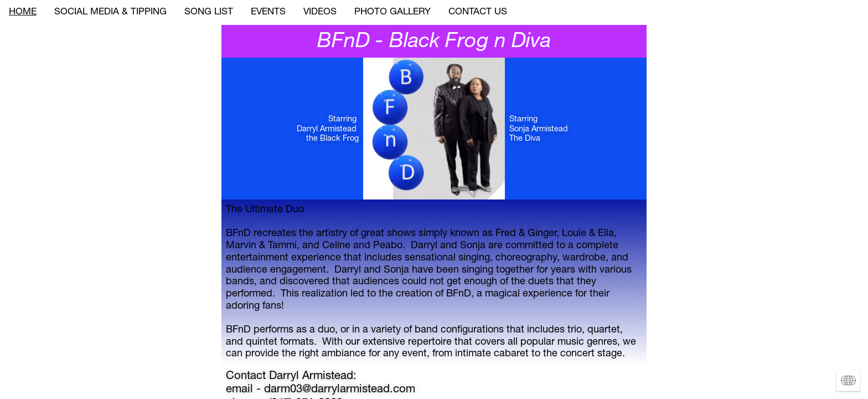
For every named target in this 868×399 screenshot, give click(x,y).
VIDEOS (320, 12)
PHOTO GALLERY (392, 12)
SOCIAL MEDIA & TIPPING (110, 12)
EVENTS (268, 12)
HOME (23, 12)
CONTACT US (478, 12)
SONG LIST (209, 12)
